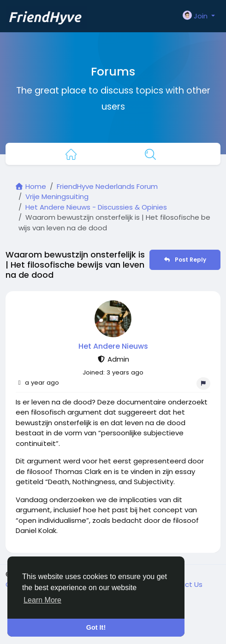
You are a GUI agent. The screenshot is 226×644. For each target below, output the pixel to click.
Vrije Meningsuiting (57, 196)
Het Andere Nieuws (113, 346)
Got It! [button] (96, 627)
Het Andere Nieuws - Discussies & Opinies (96, 207)
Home (30, 186)
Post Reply (185, 260)
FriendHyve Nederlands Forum (107, 186)
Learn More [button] (42, 600)
